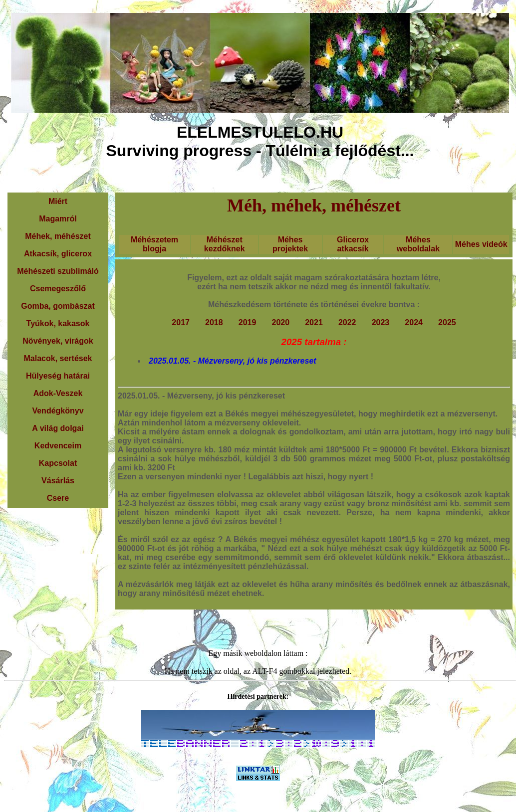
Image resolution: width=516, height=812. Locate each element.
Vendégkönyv (58, 411)
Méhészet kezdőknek (225, 244)
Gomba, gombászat (58, 306)
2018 (214, 322)
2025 (447, 322)
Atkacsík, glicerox (58, 254)
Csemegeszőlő (58, 289)
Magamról (58, 219)
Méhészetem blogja (154, 244)
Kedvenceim (58, 446)
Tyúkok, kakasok (58, 323)
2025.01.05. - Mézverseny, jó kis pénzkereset (233, 361)
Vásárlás (58, 481)
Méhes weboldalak (418, 244)
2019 (248, 322)
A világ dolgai (58, 428)
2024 (414, 322)
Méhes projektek (290, 244)
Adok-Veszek (58, 393)
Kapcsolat (58, 463)
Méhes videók (481, 244)
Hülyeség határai (58, 376)
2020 (280, 322)
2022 (347, 322)
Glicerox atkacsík (353, 244)
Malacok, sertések (58, 358)
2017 (181, 322)
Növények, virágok (58, 341)
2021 (314, 322)
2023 (381, 322)
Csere (58, 498)
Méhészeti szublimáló (58, 271)
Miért (58, 201)
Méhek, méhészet (58, 236)
